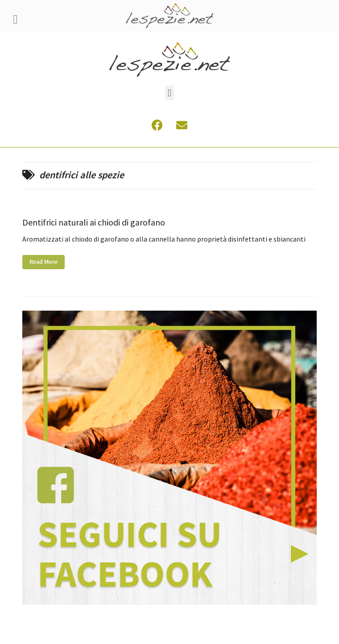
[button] (169, 93)
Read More (43, 262)
